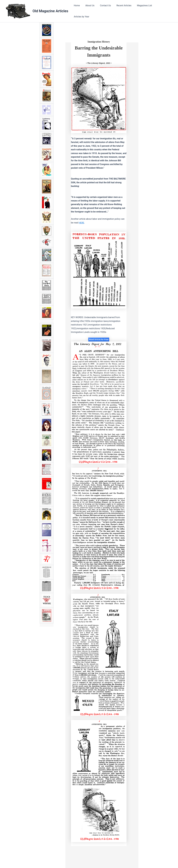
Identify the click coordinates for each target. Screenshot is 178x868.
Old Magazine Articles (50, 11)
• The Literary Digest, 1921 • (99, 62)
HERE (82, 222)
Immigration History (99, 41)
